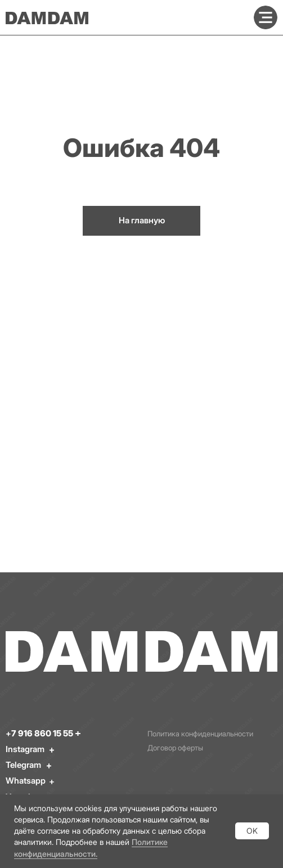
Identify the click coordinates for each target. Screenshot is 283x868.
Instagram (25, 749)
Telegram (23, 765)
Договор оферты (175, 748)
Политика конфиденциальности (200, 734)
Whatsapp (26, 781)
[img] (266, 17)
